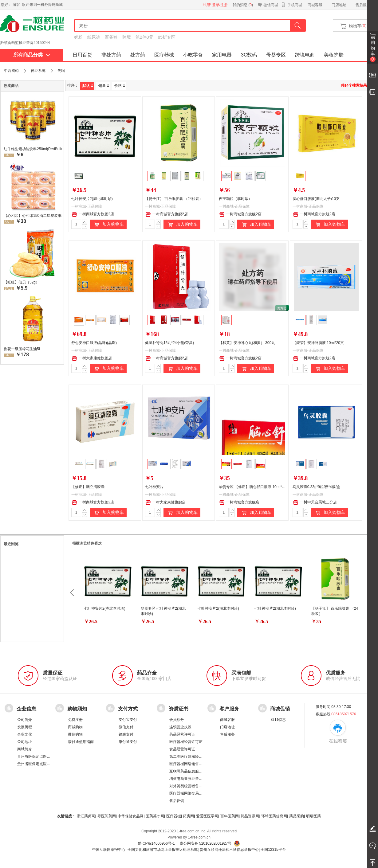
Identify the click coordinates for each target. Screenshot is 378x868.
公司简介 (25, 720)
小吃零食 (193, 55)
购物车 (373, 51)
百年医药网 (230, 816)
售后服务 (363, 5)
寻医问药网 (107, 816)
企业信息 (26, 708)
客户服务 (229, 708)
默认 (88, 86)
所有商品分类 (32, 55)
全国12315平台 (273, 850)
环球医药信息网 (274, 816)
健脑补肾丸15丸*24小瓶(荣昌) (169, 343)
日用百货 (82, 55)
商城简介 (25, 749)
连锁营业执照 (180, 727)
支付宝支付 (128, 720)
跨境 (127, 37)
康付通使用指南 (81, 742)
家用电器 (222, 55)
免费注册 (75, 720)
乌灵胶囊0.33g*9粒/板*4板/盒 (316, 487)
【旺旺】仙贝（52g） (22, 282)
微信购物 (75, 734)
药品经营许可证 (182, 734)
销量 (104, 86)
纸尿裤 (94, 37)
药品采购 (297, 816)
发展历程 (25, 727)
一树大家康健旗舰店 (92, 358)
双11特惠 (278, 720)
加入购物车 (108, 225)
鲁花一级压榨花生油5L (22, 349)
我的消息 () (243, 5)
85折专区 (167, 37)
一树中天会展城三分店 (315, 502)
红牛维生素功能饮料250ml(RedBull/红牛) (33, 149)
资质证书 (179, 708)
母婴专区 (276, 55)
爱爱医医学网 (207, 816)
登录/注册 (220, 5)
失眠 (61, 71)
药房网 (188, 816)
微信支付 (126, 727)
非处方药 (111, 55)
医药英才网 (155, 816)
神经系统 (38, 71)
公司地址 (25, 742)
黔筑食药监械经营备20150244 (25, 43)
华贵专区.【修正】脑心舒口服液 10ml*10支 (254, 487)
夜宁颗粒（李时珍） (235, 199)
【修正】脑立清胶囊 (88, 487)
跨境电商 (305, 55)
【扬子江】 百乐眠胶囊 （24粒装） (174, 199)
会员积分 (177, 720)
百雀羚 (111, 37)
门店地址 (339, 5)
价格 (120, 86)
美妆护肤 (334, 55)
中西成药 (11, 71)
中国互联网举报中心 (109, 850)
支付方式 (128, 708)
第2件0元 (144, 37)
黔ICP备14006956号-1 (156, 843)
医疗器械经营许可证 (186, 742)
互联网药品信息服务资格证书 (193, 771)
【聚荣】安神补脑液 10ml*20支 (318, 343)
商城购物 (75, 727)
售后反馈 (177, 801)
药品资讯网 (250, 816)
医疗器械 (164, 55)
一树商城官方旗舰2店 (93, 214)
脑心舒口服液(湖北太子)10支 (316, 199)
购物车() (353, 26)
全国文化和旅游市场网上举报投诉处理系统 (163, 850)
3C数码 (249, 55)
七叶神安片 (154, 487)
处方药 (138, 55)
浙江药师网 (86, 816)
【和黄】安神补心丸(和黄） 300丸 (247, 343)
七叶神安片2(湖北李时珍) (92, 199)
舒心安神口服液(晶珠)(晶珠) (94, 343)
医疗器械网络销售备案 (188, 764)
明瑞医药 (313, 816)
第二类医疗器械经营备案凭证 (193, 757)
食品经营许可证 (182, 749)
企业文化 (25, 734)
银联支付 (126, 734)
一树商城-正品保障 (87, 206)
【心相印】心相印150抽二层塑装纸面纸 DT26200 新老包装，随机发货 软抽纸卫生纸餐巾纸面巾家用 (33, 216)
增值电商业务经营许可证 (190, 779)
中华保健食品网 (131, 816)
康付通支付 (128, 742)
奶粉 (78, 37)
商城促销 (280, 708)
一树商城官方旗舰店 (239, 502)
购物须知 (77, 708)
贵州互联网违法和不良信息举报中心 (229, 850)
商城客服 (315, 5)
